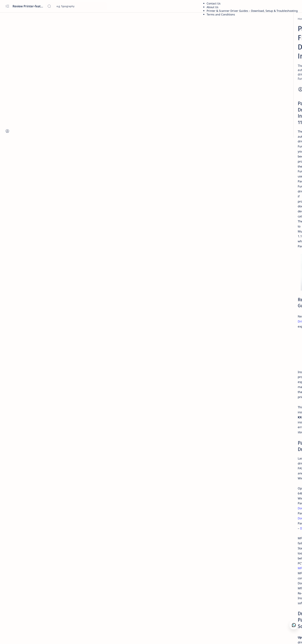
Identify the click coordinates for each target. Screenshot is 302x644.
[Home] (56, 19)
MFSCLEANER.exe (65, 350)
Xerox (222, 34)
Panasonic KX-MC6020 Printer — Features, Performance (101, 224)
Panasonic (165, 213)
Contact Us (214, 3)
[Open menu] (7, 6)
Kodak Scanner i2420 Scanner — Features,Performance (239, 207)
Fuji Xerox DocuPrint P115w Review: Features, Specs (236, 190)
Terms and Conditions (221, 14)
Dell (221, 56)
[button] (40, 636)
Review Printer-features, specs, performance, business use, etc (28, 6)
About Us (213, 7)
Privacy (240, 255)
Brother (223, 30)
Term (213, 255)
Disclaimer (226, 255)
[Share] (197, 62)
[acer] (221, 217)
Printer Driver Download (112, 213)
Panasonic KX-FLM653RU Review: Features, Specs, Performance (106, 235)
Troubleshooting (229, 104)
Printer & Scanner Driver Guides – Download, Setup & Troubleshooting (252, 11)
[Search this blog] (76, 6)
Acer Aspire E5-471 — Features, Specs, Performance (238, 241)
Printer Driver (227, 27)
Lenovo (223, 60)
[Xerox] (222, 183)
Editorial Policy (256, 255)
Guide (222, 82)
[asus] (222, 160)
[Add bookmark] (187, 62)
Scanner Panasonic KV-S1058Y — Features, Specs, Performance (106, 229)
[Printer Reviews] (72, 19)
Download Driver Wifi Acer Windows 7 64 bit (235, 224)
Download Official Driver (70, 525)
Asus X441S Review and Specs (237, 165)
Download (117, 313)
